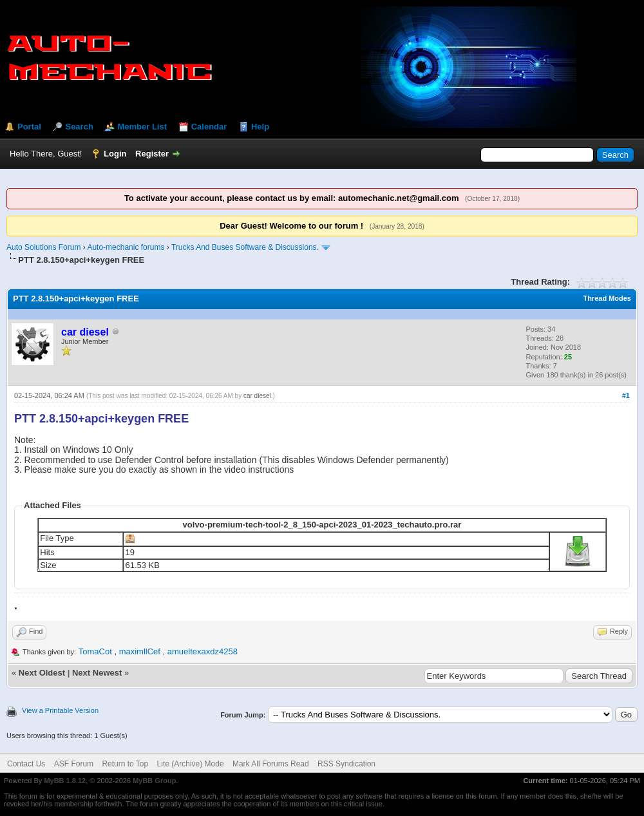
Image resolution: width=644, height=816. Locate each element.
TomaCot (95, 651)
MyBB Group (154, 781)
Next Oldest (42, 673)
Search (79, 127)
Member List (142, 127)
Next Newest (97, 673)
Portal (29, 127)
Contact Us (26, 764)
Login (115, 154)
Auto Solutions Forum (43, 247)
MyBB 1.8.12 (65, 781)
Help (260, 127)
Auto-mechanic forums (126, 247)
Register (152, 154)
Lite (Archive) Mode (191, 764)
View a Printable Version (60, 710)
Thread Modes (607, 298)
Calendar (209, 127)
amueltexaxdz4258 (203, 651)
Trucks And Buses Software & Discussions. (245, 247)
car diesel (257, 396)
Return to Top (125, 764)
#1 (626, 395)
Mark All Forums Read (271, 764)
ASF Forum (74, 764)
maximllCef (140, 651)
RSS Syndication (346, 764)
